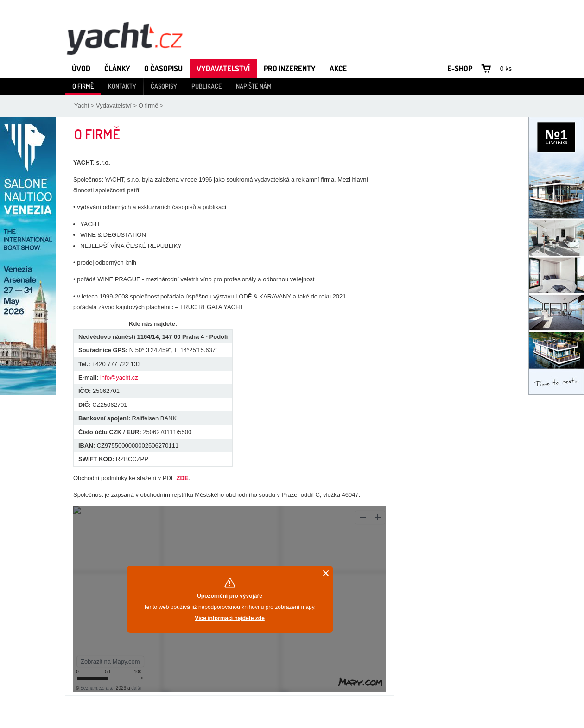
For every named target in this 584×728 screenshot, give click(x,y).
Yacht (82, 105)
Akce (338, 68)
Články (117, 68)
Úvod (81, 68)
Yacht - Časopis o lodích (124, 38)
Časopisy (164, 86)
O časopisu (163, 68)
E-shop (460, 68)
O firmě (83, 86)
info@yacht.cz (119, 377)
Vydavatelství (223, 68)
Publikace (206, 86)
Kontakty (122, 86)
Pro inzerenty (290, 68)
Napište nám (254, 86)
